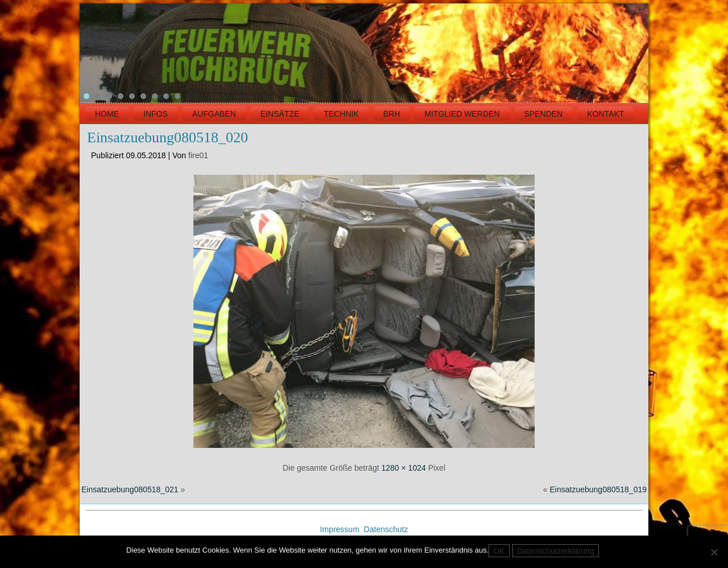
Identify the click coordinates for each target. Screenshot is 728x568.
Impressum (341, 529)
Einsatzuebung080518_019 (599, 489)
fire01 (198, 155)
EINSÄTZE (280, 114)
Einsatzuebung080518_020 (167, 137)
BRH (392, 114)
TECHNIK (341, 114)
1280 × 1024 (404, 468)
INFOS (156, 114)
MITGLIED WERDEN (462, 114)
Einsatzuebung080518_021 (130, 489)
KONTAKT (605, 114)
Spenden (544, 114)
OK (499, 551)
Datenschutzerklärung (556, 551)
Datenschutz (386, 529)
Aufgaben (214, 114)
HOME (107, 114)
